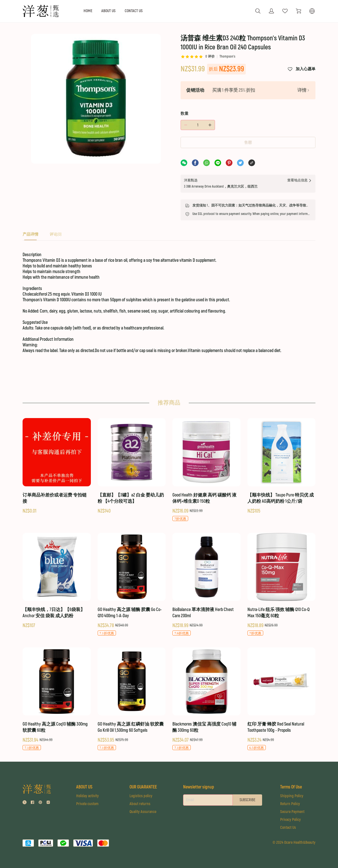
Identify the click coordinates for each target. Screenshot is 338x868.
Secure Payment (292, 812)
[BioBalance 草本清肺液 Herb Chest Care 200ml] (207, 584)
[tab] (30, 236)
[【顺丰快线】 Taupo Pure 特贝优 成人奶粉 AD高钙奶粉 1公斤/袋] (282, 466)
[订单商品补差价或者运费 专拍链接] (57, 466)
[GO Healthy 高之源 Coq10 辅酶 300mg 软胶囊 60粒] (57, 699)
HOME (88, 11)
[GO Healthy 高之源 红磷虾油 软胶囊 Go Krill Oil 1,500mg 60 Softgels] (132, 699)
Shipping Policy (292, 796)
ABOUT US (108, 11)
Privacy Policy (290, 820)
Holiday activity (87, 796)
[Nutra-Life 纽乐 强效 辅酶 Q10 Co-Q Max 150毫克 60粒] (282, 584)
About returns (140, 804)
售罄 (248, 143)
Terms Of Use (291, 787)
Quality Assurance (143, 812)
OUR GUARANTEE (143, 787)
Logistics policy (141, 796)
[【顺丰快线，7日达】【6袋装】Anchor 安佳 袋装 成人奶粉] (57, 581)
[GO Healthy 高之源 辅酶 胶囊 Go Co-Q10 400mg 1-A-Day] (132, 584)
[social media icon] (25, 803)
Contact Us (288, 828)
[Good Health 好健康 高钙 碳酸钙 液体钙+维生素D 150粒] (207, 470)
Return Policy (290, 804)
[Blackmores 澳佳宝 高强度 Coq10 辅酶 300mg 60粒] (207, 699)
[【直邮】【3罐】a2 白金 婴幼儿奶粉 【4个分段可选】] (132, 466)
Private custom (87, 804)
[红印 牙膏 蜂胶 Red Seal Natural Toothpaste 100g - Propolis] (282, 699)
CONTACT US (134, 11)
